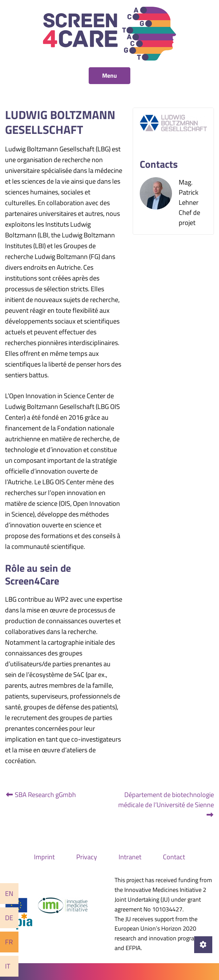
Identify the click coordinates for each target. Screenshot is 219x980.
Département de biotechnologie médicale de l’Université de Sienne (166, 804)
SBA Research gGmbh (40, 795)
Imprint (44, 857)
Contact (174, 857)
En (9, 893)
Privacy (87, 857)
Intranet (130, 857)
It (8, 966)
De (9, 918)
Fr (9, 942)
